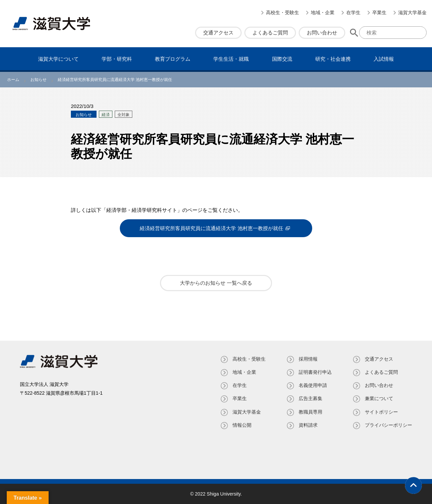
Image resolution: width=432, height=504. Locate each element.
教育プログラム (173, 59)
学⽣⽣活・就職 (231, 59)
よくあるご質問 (270, 33)
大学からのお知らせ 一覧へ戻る (216, 283)
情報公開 (242, 425)
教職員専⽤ (310, 412)
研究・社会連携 (333, 59)
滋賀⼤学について (58, 59)
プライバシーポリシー (388, 425)
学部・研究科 (117, 59)
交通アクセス (218, 33)
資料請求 (308, 425)
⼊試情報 (384, 59)
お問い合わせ (322, 33)
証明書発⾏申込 (315, 372)
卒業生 (379, 12)
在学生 (353, 12)
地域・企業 (323, 12)
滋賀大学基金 (412, 12)
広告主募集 (310, 398)
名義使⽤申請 (313, 385)
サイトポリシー (381, 412)
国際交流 (282, 59)
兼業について (379, 398)
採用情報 (308, 359)
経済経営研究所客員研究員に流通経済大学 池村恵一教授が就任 (211, 228)
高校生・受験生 (282, 12)
